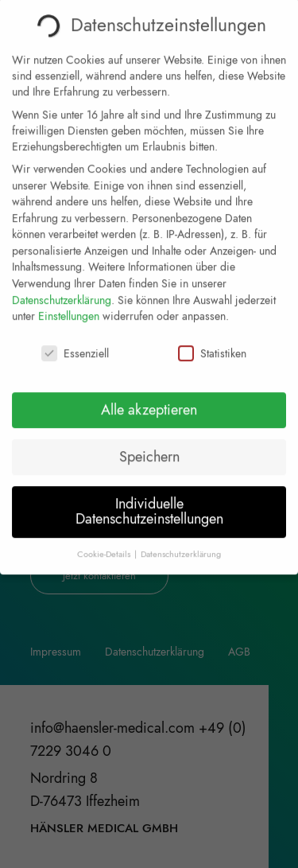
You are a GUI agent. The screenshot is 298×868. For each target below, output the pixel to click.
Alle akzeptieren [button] (149, 395)
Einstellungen (69, 302)
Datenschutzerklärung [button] (181, 540)
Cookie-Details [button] (105, 540)
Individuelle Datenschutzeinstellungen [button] (149, 497)
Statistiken (212, 339)
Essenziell (75, 339)
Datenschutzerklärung (62, 286)
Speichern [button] (149, 442)
